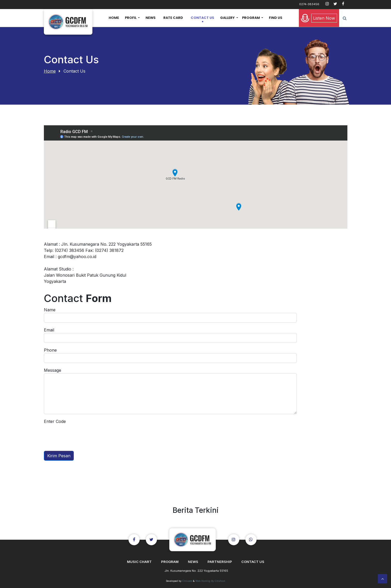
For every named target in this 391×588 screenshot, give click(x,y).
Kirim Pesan (59, 456)
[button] (132, 18)
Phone (50, 350)
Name (50, 310)
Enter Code (55, 421)
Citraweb (187, 581)
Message (53, 370)
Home (50, 71)
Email (49, 330)
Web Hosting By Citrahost (210, 581)
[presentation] (83, 435)
